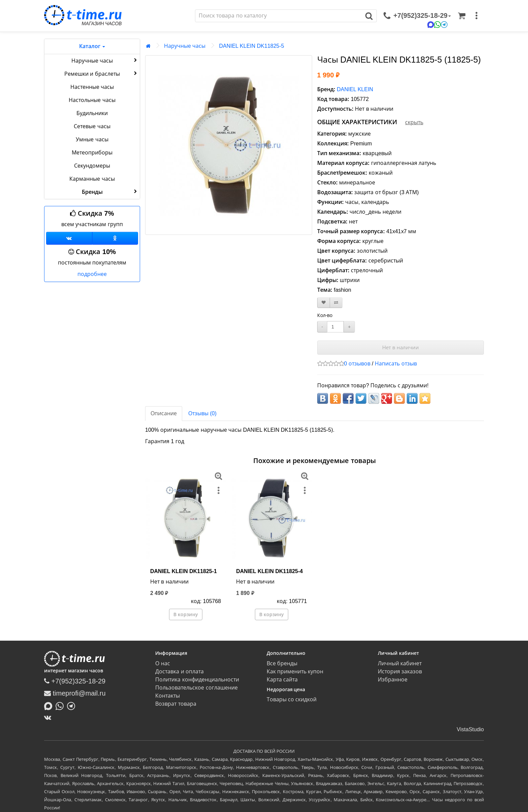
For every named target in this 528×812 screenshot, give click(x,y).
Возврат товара (176, 704)
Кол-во (325, 315)
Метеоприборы (92, 153)
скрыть (414, 122)
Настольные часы (92, 100)
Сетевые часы (92, 126)
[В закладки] (324, 303)
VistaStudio (470, 729)
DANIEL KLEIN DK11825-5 (251, 46)
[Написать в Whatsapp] (61, 705)
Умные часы (92, 139)
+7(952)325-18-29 (75, 681)
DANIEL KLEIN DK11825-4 (269, 571)
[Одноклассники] (115, 238)
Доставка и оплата (179, 672)
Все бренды (282, 663)
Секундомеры (92, 166)
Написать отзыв (396, 364)
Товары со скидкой (292, 699)
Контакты (168, 696)
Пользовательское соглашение (196, 688)
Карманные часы (92, 179)
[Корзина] (462, 16)
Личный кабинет (400, 663)
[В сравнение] (336, 303)
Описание (164, 413)
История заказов (400, 672)
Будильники (92, 113)
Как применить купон (295, 672)
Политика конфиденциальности (197, 680)
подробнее (92, 274)
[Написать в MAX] (50, 705)
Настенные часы (92, 87)
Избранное (393, 680)
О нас (162, 663)
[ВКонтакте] (49, 717)
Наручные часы (105, 60)
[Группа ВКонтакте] (69, 238)
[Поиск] (278, 16)
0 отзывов (357, 364)
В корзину (186, 614)
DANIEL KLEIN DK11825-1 (184, 571)
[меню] (476, 16)
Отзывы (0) (202, 413)
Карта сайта (282, 680)
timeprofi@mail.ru (75, 693)
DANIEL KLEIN (355, 89)
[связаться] (417, 16)
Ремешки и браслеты (101, 73)
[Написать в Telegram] (73, 705)
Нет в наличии (401, 347)
